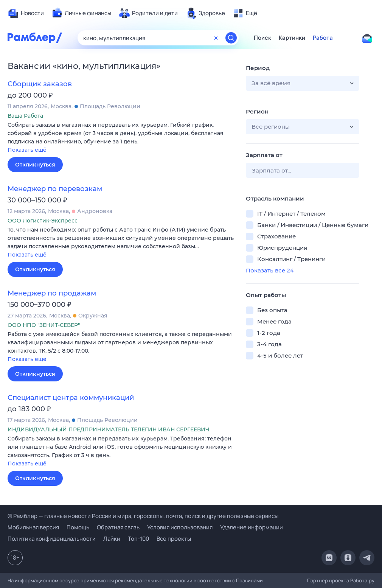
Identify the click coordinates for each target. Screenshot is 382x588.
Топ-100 (138, 539)
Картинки (292, 38)
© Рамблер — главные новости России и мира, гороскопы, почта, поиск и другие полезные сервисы (143, 516)
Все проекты (174, 539)
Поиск (262, 38)
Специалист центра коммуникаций (71, 398)
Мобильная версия (33, 527)
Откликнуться (35, 165)
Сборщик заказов (40, 84)
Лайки (112, 539)
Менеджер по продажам (52, 293)
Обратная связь (118, 527)
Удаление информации (252, 527)
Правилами (249, 580)
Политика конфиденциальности (52, 539)
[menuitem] (26, 13)
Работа (323, 38)
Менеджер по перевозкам (55, 189)
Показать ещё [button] (27, 150)
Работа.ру (362, 580)
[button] (121, 138)
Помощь (78, 527)
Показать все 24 (270, 270)
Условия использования (180, 527)
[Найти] (231, 38)
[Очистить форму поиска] (216, 38)
